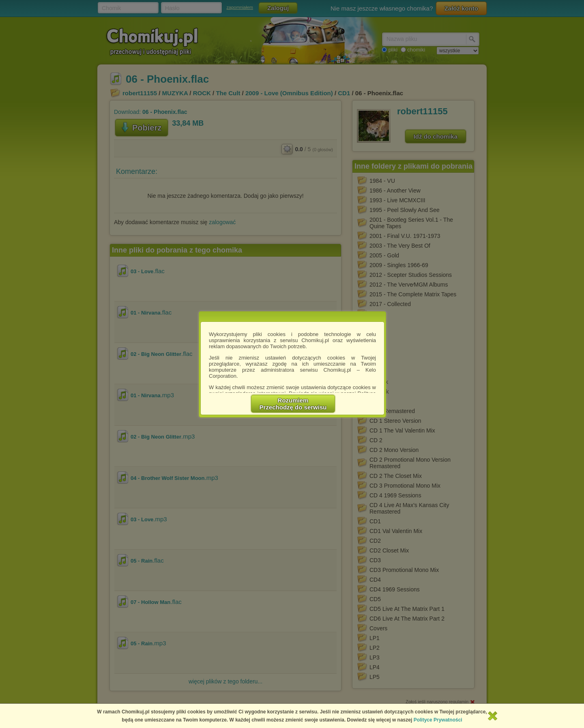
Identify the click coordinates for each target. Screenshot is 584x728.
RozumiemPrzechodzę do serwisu (293, 404)
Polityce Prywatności (438, 720)
